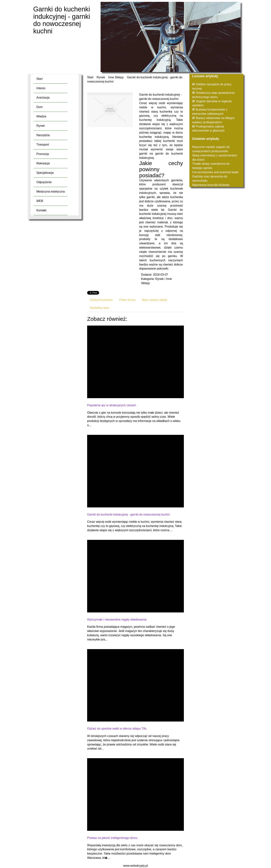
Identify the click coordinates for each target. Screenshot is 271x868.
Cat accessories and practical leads (215, 172)
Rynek (101, 77)
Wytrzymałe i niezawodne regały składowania (117, 620)
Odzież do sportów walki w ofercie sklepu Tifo (117, 729)
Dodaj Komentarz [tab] (102, 300)
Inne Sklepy (116, 77)
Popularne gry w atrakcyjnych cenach (112, 405)
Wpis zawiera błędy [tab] (155, 300)
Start (90, 77)
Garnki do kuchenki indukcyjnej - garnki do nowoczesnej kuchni (128, 515)
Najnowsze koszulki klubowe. (211, 185)
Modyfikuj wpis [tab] (100, 308)
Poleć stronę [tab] (127, 300)
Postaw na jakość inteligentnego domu (112, 838)
